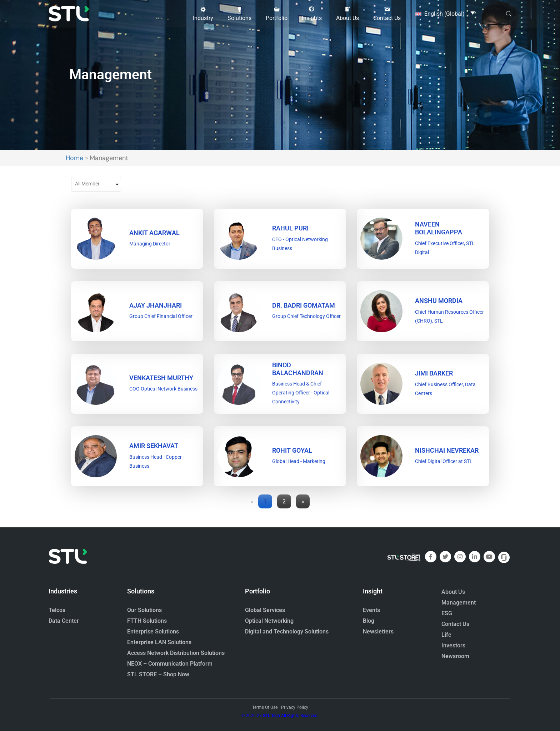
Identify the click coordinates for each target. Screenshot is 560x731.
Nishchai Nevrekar (447, 450)
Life (446, 635)
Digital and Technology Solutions (287, 631)
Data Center (64, 621)
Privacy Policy (295, 707)
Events (371, 610)
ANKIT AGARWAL (154, 233)
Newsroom (455, 656)
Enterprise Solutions (153, 631)
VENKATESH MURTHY (161, 378)
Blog (369, 621)
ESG (447, 613)
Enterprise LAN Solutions (159, 642)
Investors (453, 645)
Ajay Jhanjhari (156, 305)
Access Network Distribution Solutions (176, 653)
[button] (203, 13)
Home (74, 158)
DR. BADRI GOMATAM (304, 305)
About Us (453, 592)
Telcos (57, 610)
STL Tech (271, 716)
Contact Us (455, 624)
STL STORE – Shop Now (158, 674)
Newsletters (378, 631)
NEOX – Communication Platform (170, 664)
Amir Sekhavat (154, 446)
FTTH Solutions (147, 621)
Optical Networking (269, 621)
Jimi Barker (434, 373)
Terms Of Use (265, 707)
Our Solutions (144, 610)
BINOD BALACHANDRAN (298, 369)
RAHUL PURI (290, 228)
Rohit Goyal (292, 450)
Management (459, 603)
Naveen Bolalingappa (439, 228)
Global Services (265, 610)
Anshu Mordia (439, 301)
